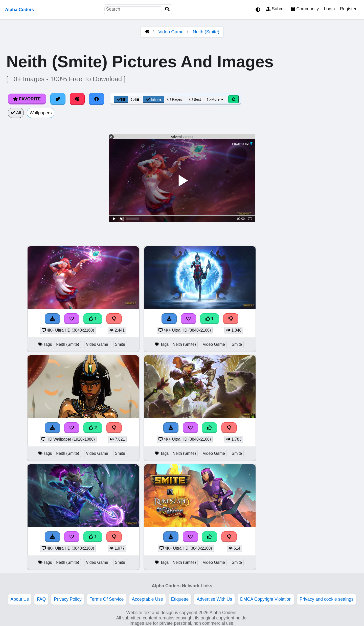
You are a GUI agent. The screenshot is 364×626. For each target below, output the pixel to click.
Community (305, 9)
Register (348, 9)
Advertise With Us (214, 599)
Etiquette (180, 599)
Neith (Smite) (206, 32)
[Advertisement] (326, 321)
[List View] (135, 99)
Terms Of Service (107, 599)
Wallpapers (41, 113)
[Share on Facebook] (97, 99)
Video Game (171, 32)
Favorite (27, 99)
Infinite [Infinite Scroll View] (154, 99)
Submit (276, 9)
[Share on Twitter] (58, 99)
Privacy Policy (68, 599)
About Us (20, 599)
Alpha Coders (19, 10)
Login (329, 9)
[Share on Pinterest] (77, 99)
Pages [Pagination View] (175, 99)
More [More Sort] (216, 99)
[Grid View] (121, 99)
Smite (120, 344)
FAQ (41, 599)
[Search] (167, 9)
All (16, 113)
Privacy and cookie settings (326, 599)
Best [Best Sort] (195, 99)
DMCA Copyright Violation (266, 599)
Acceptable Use (147, 599)
